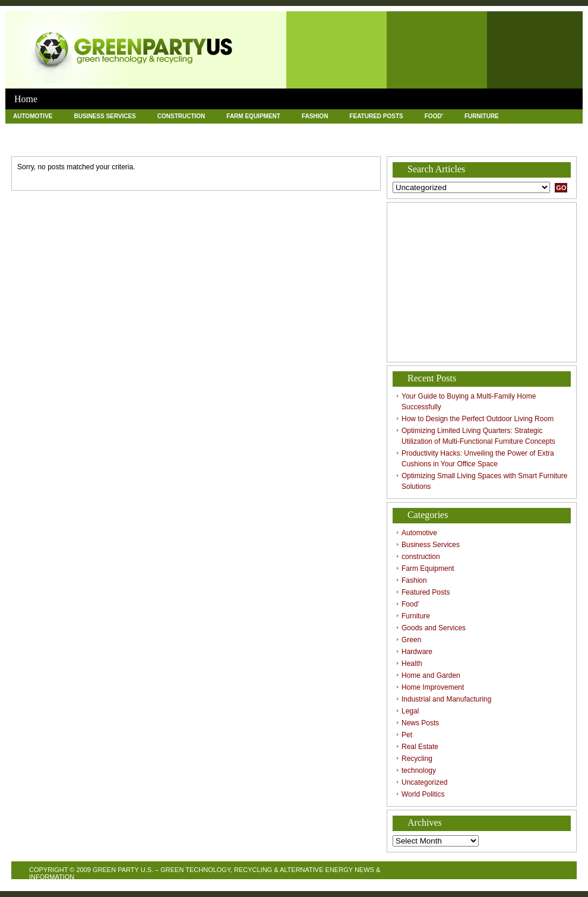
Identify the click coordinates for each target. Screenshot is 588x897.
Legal (548, 130)
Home (26, 99)
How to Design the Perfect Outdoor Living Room (478, 419)
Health (213, 130)
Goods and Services (47, 130)
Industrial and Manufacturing (464, 130)
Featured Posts (376, 116)
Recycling (186, 143)
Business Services (105, 116)
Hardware (162, 130)
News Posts (33, 143)
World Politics (387, 143)
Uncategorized (314, 143)
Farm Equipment (253, 116)
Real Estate (127, 143)
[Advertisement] (482, 282)
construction (181, 116)
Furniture (482, 116)
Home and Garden (276, 130)
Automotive (33, 116)
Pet (80, 143)
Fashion (315, 116)
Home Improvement (359, 130)
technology (246, 143)
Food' (434, 116)
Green (113, 130)
